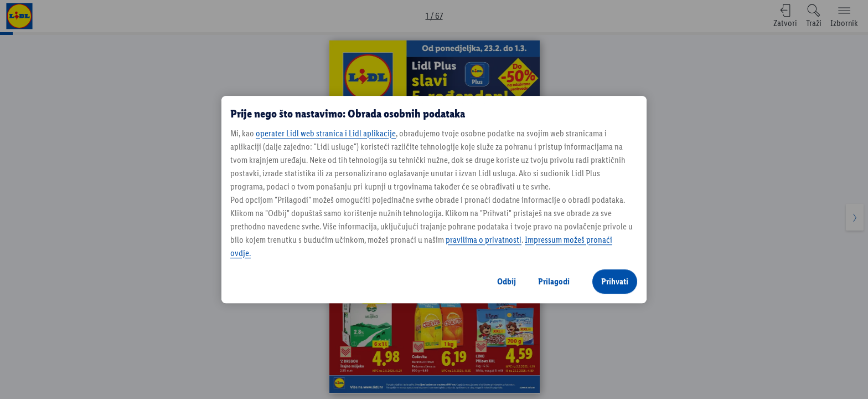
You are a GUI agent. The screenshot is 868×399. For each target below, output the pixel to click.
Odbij (507, 281)
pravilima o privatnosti (484, 240)
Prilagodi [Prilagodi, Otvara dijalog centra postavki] (554, 281)
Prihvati (615, 281)
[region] (434, 199)
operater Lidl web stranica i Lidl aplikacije (326, 133)
